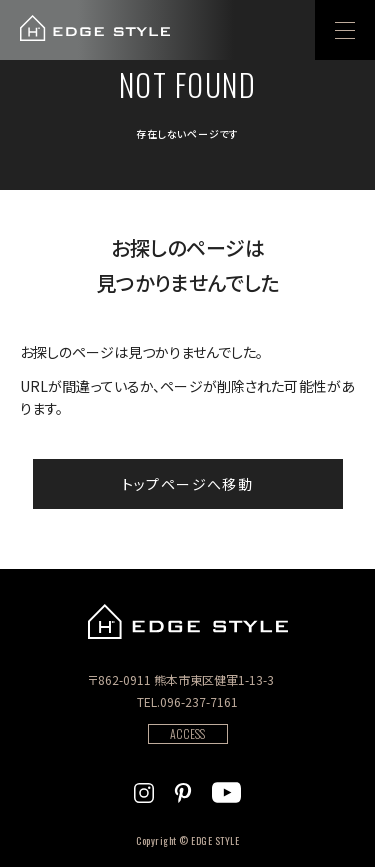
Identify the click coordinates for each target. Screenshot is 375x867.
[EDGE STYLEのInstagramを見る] (144, 790)
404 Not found (132, 205)
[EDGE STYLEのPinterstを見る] (183, 790)
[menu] (345, 30)
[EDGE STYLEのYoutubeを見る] (226, 790)
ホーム (38, 205)
